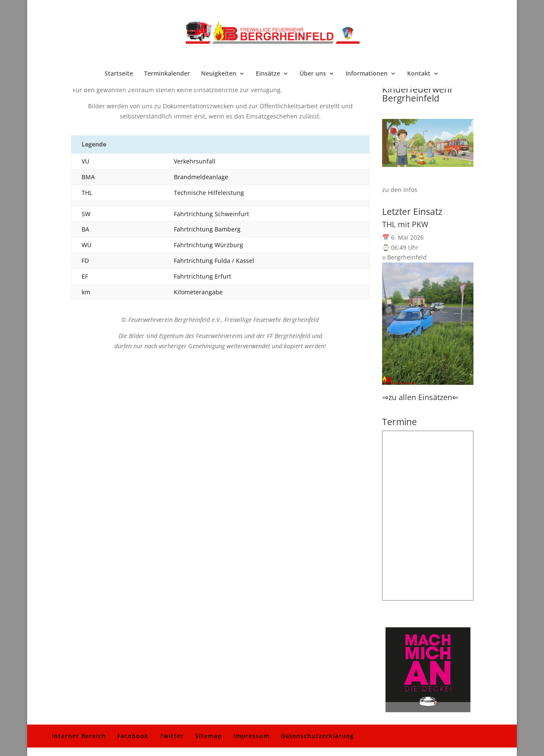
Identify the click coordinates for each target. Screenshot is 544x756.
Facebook (133, 736)
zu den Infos (400, 190)
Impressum (251, 736)
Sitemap (208, 736)
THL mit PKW (405, 224)
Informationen (367, 74)
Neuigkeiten (219, 74)
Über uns (313, 74)
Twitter (172, 736)
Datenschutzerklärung (317, 736)
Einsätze (268, 74)
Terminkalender (167, 74)
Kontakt (419, 74)
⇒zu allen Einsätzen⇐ (420, 397)
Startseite (119, 74)
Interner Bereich (79, 736)
